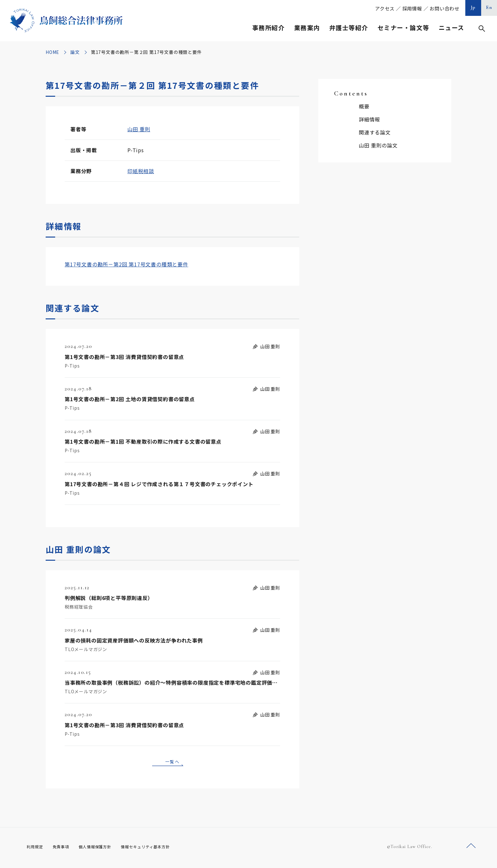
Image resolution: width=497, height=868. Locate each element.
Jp (473, 7)
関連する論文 (375, 132)
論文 (75, 52)
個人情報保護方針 (103, 849)
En (489, 7)
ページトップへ (471, 848)
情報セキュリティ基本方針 (160, 849)
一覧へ (172, 762)
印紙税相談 (141, 171)
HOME (52, 52)
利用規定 (36, 849)
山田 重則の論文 (378, 145)
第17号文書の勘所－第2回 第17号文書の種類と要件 (126, 264)
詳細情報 (369, 119)
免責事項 (65, 849)
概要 (364, 106)
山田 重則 (139, 129)
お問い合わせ (445, 8)
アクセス (385, 8)
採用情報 (412, 8)
